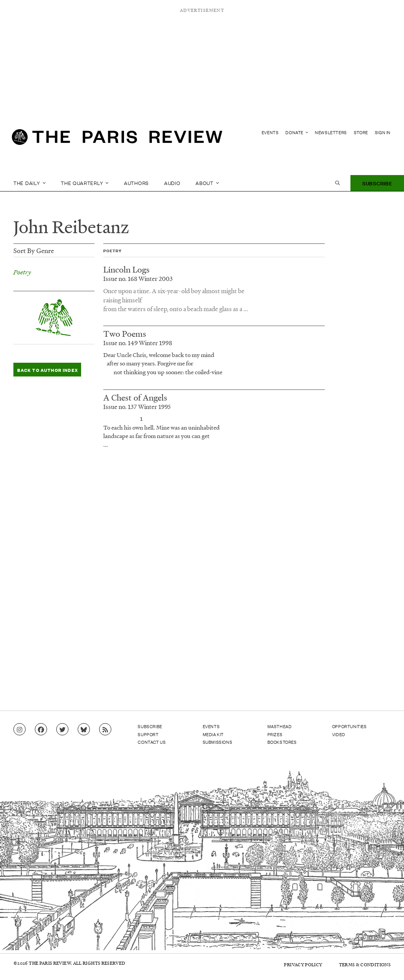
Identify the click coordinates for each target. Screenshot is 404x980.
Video (339, 734)
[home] (117, 140)
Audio (172, 183)
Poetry (22, 272)
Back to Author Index (45, 370)
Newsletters (331, 132)
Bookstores (282, 741)
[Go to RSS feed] (105, 730)
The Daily (29, 183)
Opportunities (349, 726)
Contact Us (152, 741)
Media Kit (213, 734)
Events (270, 132)
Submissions (218, 741)
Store (361, 132)
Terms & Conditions (365, 964)
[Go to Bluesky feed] (84, 730)
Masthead (280, 726)
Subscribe (377, 183)
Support (148, 734)
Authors (136, 183)
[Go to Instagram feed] (20, 730)
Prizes (275, 734)
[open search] (337, 183)
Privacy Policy (300, 964)
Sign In (383, 132)
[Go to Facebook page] (41, 730)
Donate (297, 132)
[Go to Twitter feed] (62, 730)
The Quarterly (85, 183)
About (207, 183)
